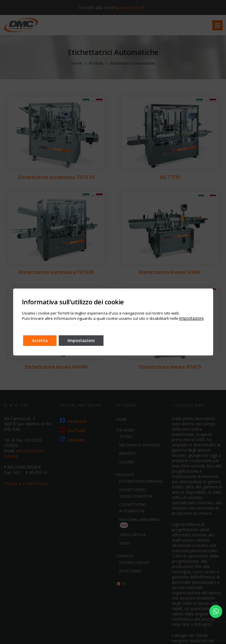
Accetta (40, 340)
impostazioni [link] (191, 318)
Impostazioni (81, 340)
